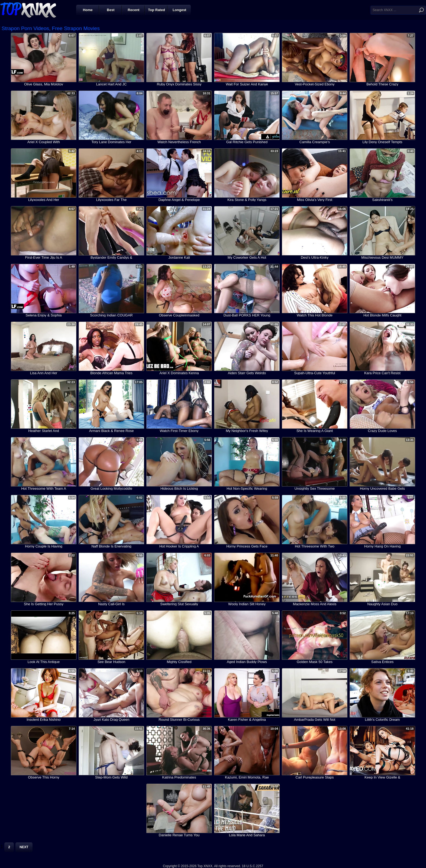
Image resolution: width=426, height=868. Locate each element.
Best (111, 10)
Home (88, 10)
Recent (133, 10)
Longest (180, 10)
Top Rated (156, 10)
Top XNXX (28, 9)
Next (24, 847)
